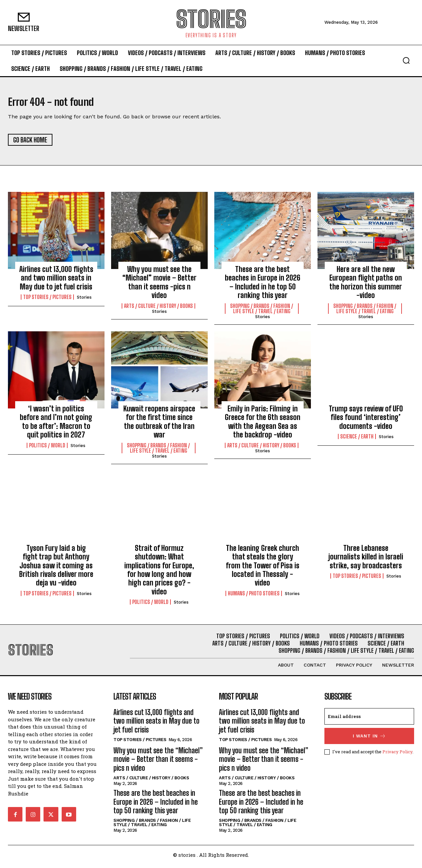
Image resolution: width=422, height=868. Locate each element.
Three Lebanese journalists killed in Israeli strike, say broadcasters (366, 560)
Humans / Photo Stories (254, 597)
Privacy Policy (397, 755)
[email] (369, 720)
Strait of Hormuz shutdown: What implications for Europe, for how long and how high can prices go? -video (159, 573)
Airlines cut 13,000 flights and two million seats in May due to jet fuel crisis (56, 282)
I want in (369, 740)
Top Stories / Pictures (47, 301)
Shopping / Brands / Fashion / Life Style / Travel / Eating (262, 312)
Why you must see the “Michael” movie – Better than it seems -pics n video (159, 286)
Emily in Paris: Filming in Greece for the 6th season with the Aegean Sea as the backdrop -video (263, 425)
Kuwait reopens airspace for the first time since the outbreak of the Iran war (159, 425)
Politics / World (47, 449)
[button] (406, 60)
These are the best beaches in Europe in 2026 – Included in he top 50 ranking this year (263, 286)
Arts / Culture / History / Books (158, 310)
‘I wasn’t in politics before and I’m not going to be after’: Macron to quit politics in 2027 (56, 425)
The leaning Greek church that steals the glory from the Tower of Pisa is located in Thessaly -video (263, 569)
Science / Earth (357, 440)
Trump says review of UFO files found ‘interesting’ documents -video (366, 421)
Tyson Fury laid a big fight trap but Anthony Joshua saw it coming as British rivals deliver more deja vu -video (56, 569)
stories (84, 301)
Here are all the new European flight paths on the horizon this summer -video (366, 286)
